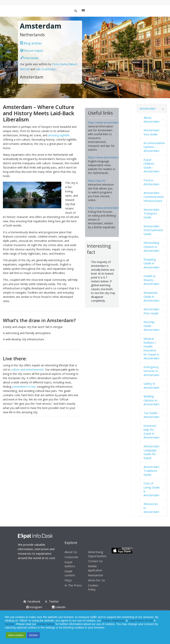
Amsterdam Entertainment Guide (153, 230)
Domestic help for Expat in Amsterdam (151, 432)
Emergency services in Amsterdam (151, 371)
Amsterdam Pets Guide (151, 311)
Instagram (34, 607)
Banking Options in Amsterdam (151, 400)
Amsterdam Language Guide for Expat (151, 452)
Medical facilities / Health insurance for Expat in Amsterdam (151, 348)
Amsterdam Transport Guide (151, 213)
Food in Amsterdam (151, 182)
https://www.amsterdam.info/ (106, 122)
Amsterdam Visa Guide (151, 132)
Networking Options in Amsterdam (151, 247)
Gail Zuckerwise (46, 69)
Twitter (54, 601)
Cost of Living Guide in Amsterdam (152, 489)
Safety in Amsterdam (151, 386)
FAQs (68, 580)
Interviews (29, 58)
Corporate (71, 557)
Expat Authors (70, 564)
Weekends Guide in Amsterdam (151, 297)
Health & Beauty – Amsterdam (151, 280)
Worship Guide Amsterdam (151, 326)
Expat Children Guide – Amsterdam (151, 166)
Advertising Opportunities (97, 554)
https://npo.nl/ (97, 181)
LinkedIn (59, 607)
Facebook (34, 601)
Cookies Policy (93, 587)
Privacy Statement (113, 621)
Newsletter (96, 575)
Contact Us (95, 561)
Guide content (70, 573)
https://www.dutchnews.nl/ (105, 157)
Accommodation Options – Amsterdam (154, 147)
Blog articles (31, 43)
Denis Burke (60, 64)
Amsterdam (148, 108)
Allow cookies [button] (16, 635)
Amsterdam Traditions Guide (151, 471)
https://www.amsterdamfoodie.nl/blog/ (112, 208)
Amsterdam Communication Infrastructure (154, 197)
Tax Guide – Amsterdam (152, 415)
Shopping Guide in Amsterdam (151, 263)
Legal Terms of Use (141, 621)
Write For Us (96, 580)
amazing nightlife (59, 135)
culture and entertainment (27, 370)
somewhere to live (24, 387)
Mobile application (95, 568)
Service (10, 624)
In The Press (73, 585)
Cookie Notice (46, 624)
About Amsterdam (151, 119)
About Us (71, 552)
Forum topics (32, 51)
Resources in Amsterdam (151, 508)
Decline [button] (33, 635)
